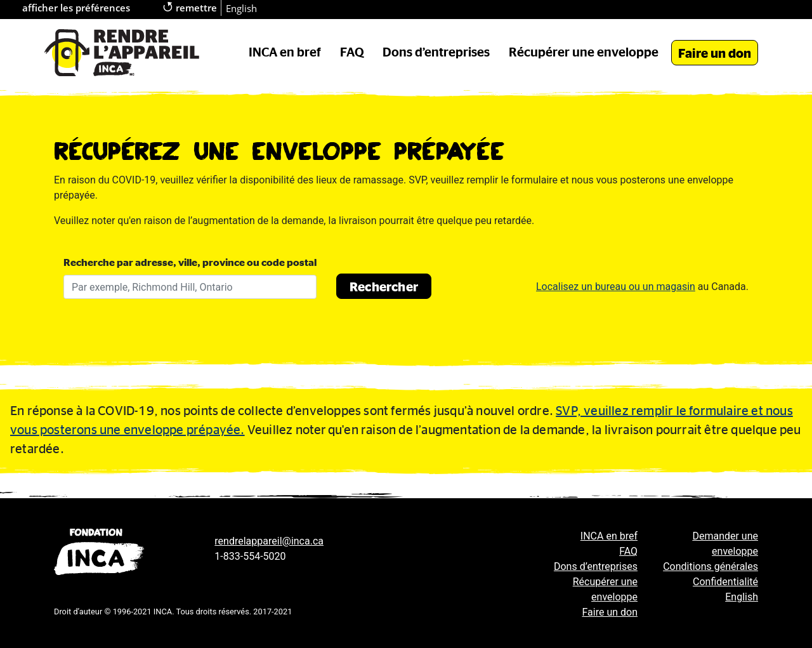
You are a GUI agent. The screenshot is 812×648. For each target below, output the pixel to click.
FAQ (352, 51)
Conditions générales (710, 566)
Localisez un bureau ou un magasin (616, 287)
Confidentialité (725, 582)
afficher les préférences (76, 8)
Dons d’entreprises (436, 51)
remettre (190, 7)
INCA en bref (285, 51)
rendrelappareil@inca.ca (269, 541)
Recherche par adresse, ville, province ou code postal (190, 262)
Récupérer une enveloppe (584, 51)
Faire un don (715, 53)
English (241, 8)
